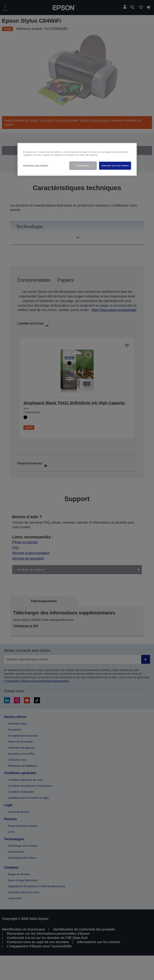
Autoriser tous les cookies (115, 166)
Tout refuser (83, 166)
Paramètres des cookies (36, 165)
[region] (77, 159)
